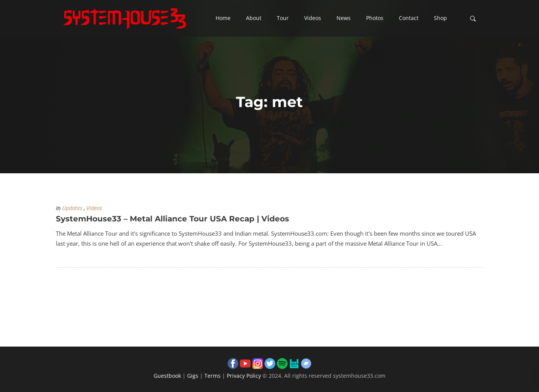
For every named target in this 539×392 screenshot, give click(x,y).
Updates (72, 208)
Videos (94, 208)
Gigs (193, 376)
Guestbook (167, 376)
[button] (223, 18)
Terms (213, 376)
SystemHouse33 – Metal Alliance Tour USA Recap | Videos (172, 219)
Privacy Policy (244, 376)
